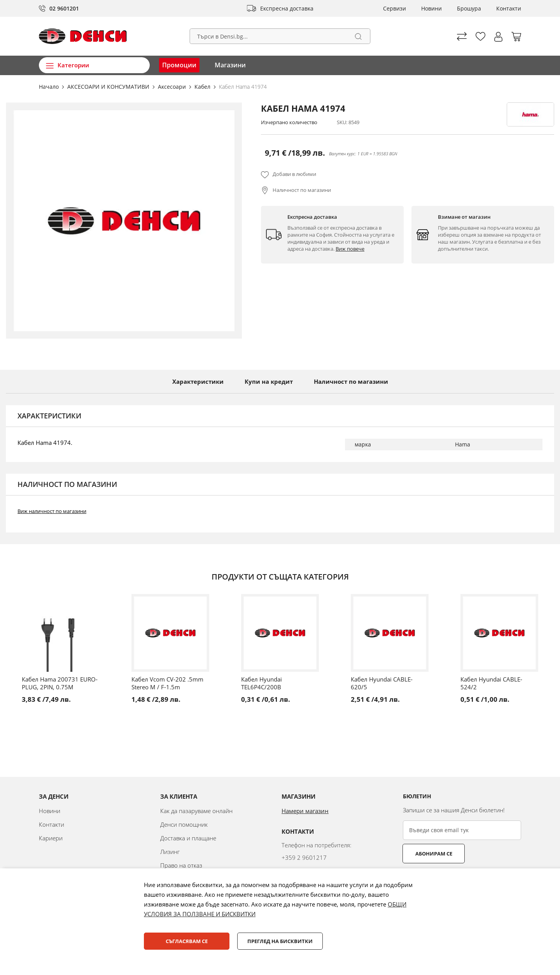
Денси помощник (184, 824)
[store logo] (83, 36)
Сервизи (395, 8)
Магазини (230, 65)
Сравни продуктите (462, 36)
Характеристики (198, 381)
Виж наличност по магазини (52, 511)
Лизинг (170, 852)
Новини (431, 8)
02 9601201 (64, 8)
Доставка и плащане (188, 838)
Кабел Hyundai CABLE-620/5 (382, 683)
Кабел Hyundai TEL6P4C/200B (262, 683)
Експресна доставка (287, 8)
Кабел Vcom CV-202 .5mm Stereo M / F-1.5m (167, 683)
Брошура (469, 8)
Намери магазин (305, 811)
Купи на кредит (269, 381)
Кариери (51, 838)
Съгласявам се (187, 941)
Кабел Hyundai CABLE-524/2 (491, 683)
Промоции (179, 65)
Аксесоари (173, 87)
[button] (498, 37)
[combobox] (280, 36)
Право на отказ (181, 865)
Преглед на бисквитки (280, 941)
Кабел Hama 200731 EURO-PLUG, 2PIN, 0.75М (60, 683)
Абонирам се (434, 854)
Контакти (509, 8)
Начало (50, 87)
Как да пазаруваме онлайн (196, 811)
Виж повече (350, 249)
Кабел (203, 87)
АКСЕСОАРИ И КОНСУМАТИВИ (109, 87)
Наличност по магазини (302, 190)
